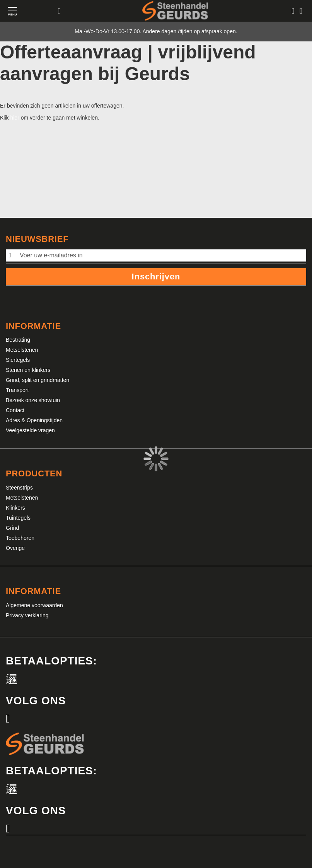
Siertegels (18, 360)
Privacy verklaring (27, 615)
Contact (15, 410)
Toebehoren (20, 538)
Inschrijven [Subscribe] (156, 276)
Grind (12, 528)
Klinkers (15, 508)
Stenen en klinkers (28, 370)
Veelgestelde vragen (30, 430)
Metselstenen (22, 350)
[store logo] (175, 11)
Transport (17, 390)
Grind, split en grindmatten (38, 380)
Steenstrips (19, 488)
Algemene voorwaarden (34, 605)
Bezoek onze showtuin (33, 400)
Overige (15, 548)
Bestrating (18, 340)
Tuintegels (18, 518)
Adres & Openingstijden (34, 420)
